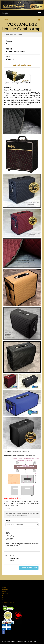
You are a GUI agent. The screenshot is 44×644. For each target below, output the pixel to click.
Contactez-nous (6, 600)
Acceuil (6, 20)
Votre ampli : (8, 87)
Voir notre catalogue (22, 65)
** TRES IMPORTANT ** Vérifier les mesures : (17, 499)
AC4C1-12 (10, 59)
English (5, 13)
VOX (8, 44)
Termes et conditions (8, 602)
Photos (4, 592)
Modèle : (9, 49)
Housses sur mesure (8, 596)
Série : (8, 57)
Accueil (4, 587)
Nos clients (5, 590)
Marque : (9, 41)
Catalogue (5, 594)
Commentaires (6, 598)
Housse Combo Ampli (15, 52)
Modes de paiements (12, 556)
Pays (8, 521)
